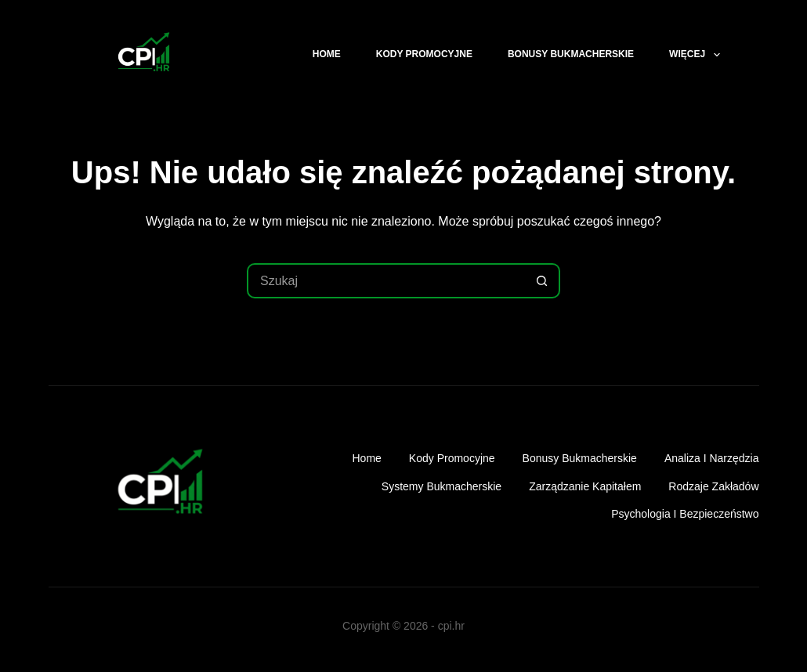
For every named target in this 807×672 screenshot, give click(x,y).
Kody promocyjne (424, 54)
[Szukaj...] (386, 281)
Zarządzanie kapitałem (585, 486)
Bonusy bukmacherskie (571, 54)
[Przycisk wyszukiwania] (543, 281)
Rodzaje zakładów (713, 486)
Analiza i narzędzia (712, 458)
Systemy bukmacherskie (441, 486)
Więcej (697, 55)
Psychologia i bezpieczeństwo (685, 514)
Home (327, 54)
